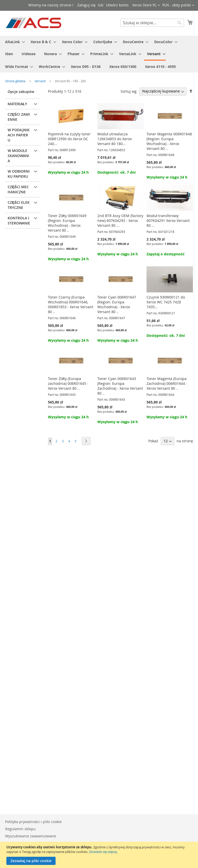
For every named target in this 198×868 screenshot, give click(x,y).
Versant (41, 81)
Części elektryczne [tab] (19, 205)
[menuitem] (14, 42)
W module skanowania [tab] (18, 156)
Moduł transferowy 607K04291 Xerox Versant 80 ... (168, 221)
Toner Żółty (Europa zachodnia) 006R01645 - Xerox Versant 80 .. (68, 383)
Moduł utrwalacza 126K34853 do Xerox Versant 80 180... (115, 139)
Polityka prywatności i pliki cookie (33, 822)
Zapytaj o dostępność (166, 254)
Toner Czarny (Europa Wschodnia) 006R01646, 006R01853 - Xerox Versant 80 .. (71, 304)
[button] (178, 5)
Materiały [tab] (17, 104)
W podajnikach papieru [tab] (19, 135)
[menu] (99, 54)
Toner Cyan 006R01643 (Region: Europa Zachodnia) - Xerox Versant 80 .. (120, 386)
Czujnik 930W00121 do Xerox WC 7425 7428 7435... (166, 302)
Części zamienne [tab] (19, 117)
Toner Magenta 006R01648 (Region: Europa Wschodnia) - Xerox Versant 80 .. (169, 141)
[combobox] (152, 23)
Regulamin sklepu (20, 829)
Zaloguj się (86, 5)
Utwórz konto (117, 5)
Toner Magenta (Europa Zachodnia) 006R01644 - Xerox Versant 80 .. (167, 383)
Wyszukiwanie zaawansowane (31, 836)
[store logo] (34, 23)
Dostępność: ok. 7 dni (116, 172)
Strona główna (16, 81)
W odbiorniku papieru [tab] (19, 174)
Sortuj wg (129, 91)
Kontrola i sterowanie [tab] (19, 221)
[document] (100, 855)
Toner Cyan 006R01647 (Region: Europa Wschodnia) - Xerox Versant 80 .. (117, 304)
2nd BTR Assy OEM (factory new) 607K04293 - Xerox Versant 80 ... (120, 221)
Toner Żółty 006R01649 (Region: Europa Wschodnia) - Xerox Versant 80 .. (67, 223)
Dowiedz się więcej (103, 852)
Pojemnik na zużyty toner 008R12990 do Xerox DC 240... (69, 139)
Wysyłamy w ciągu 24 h (68, 172)
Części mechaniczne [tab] (18, 189)
